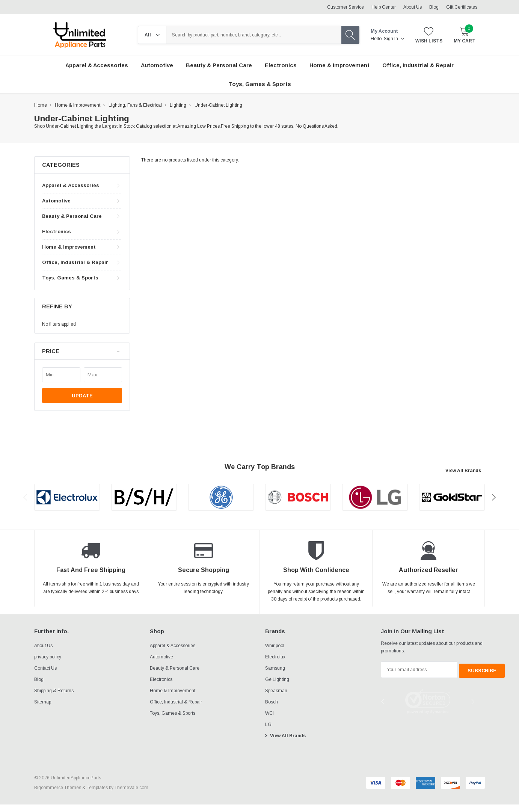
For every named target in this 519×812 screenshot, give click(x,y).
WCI (269, 713)
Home (41, 105)
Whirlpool (275, 646)
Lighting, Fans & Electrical (135, 105)
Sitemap (43, 702)
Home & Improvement (78, 105)
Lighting (178, 105)
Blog (434, 7)
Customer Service (345, 7)
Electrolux (275, 657)
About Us (413, 7)
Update (82, 396)
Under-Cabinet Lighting (218, 105)
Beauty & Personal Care (72, 216)
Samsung (275, 668)
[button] (82, 351)
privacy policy (48, 657)
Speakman (276, 691)
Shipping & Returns (54, 691)
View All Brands (463, 471)
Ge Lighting (277, 679)
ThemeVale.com (131, 788)
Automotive (56, 201)
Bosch (272, 702)
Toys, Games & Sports (70, 278)
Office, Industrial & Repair (75, 262)
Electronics (57, 232)
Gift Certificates (462, 7)
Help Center (384, 7)
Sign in (394, 39)
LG (268, 724)
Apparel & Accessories (71, 185)
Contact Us (45, 668)
